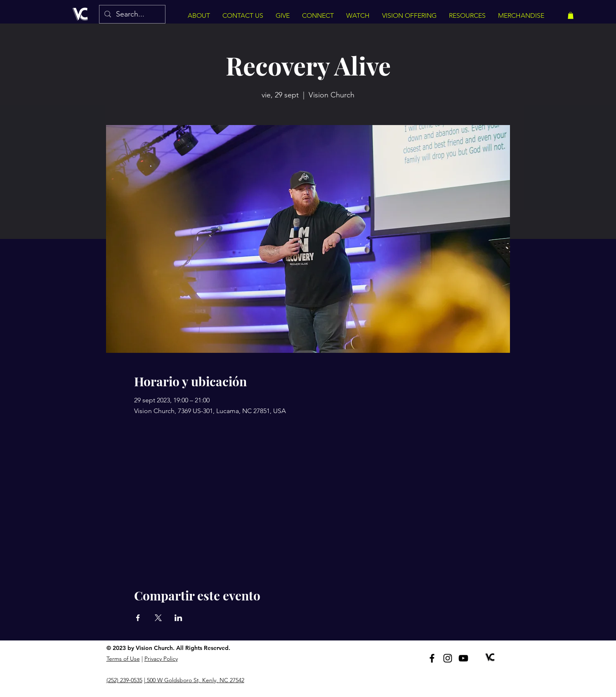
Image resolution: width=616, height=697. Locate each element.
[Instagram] (448, 658)
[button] (571, 15)
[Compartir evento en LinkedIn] (178, 618)
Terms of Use (123, 659)
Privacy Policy (161, 659)
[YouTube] (463, 658)
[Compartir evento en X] (158, 618)
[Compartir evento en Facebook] (138, 618)
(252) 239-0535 (124, 680)
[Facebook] (432, 658)
